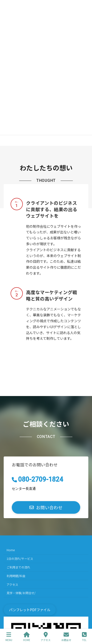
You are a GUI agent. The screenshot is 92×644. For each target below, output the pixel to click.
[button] (46, 507)
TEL (84, 637)
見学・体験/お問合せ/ (21, 593)
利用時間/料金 (16, 576)
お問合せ (66, 637)
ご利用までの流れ (18, 567)
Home (11, 550)
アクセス (12, 584)
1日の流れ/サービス (20, 559)
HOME (27, 637)
